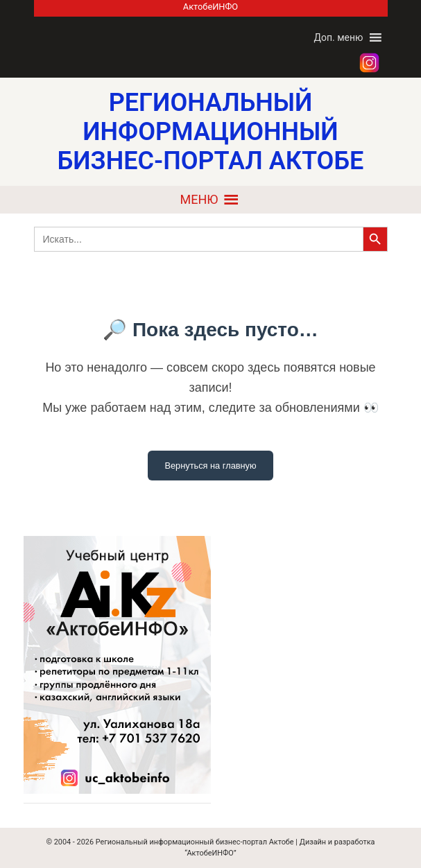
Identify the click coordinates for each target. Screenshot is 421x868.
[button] (338, 37)
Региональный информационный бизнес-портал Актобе (195, 842)
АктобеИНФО (210, 7)
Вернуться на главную (210, 466)
